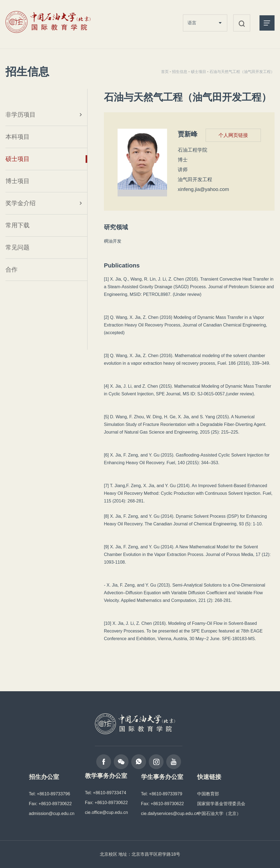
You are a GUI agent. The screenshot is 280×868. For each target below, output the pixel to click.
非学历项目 (21, 115)
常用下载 (17, 225)
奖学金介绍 (21, 203)
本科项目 (17, 137)
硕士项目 (17, 159)
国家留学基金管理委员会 (221, 804)
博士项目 (17, 181)
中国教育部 (208, 794)
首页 (165, 72)
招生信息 (180, 72)
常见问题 (17, 247)
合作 (11, 270)
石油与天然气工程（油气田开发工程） (242, 72)
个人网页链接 (233, 135)
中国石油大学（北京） (219, 813)
